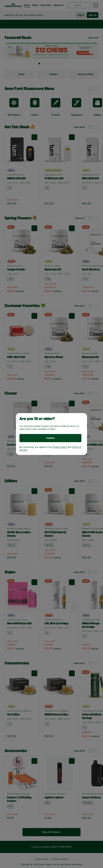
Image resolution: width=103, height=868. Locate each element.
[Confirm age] (50, 438)
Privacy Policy (60, 447)
